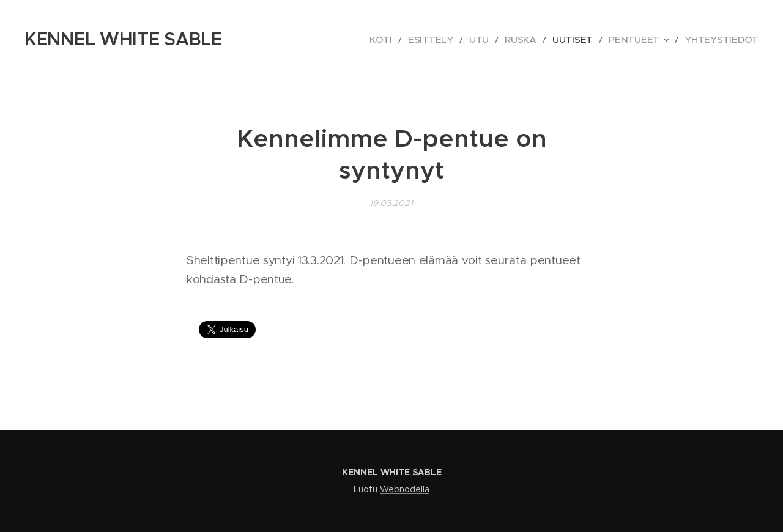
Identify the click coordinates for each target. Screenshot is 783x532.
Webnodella (405, 489)
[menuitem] (428, 40)
